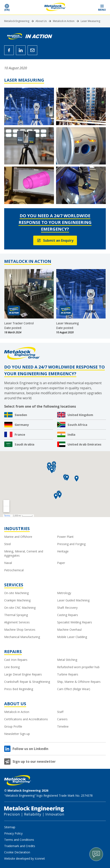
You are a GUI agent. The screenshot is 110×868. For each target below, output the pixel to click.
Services (14, 585)
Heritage (63, 551)
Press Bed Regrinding (19, 689)
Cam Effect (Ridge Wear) (74, 689)
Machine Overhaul (69, 630)
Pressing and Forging (71, 544)
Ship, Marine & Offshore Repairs (79, 682)
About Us (41, 21)
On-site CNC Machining (20, 608)
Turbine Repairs (68, 674)
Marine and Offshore (18, 537)
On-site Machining (16, 593)
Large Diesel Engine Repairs (23, 674)
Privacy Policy (13, 833)
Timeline (63, 726)
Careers (62, 719)
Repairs (13, 652)
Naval (8, 563)
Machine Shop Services (20, 630)
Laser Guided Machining (73, 600)
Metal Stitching (67, 660)
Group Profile (13, 726)
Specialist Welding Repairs (75, 622)
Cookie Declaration (17, 852)
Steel (8, 544)
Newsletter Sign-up (17, 734)
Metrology (64, 593)
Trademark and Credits (20, 846)
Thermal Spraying (16, 615)
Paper (61, 563)
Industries (17, 528)
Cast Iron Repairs (16, 660)
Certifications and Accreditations (26, 719)
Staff (60, 712)
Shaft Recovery (67, 608)
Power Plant (65, 537)
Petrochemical (14, 570)
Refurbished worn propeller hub (78, 667)
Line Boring (12, 667)
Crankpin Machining (17, 600)
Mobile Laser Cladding (72, 637)
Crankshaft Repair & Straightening (27, 682)
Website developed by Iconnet (25, 858)
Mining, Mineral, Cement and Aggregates (24, 553)
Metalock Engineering (17, 21)
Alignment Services (17, 622)
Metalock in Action (64, 21)
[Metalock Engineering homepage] (55, 7)
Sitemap (10, 827)
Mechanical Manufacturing (22, 637)
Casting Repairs (68, 615)
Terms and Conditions (19, 840)
